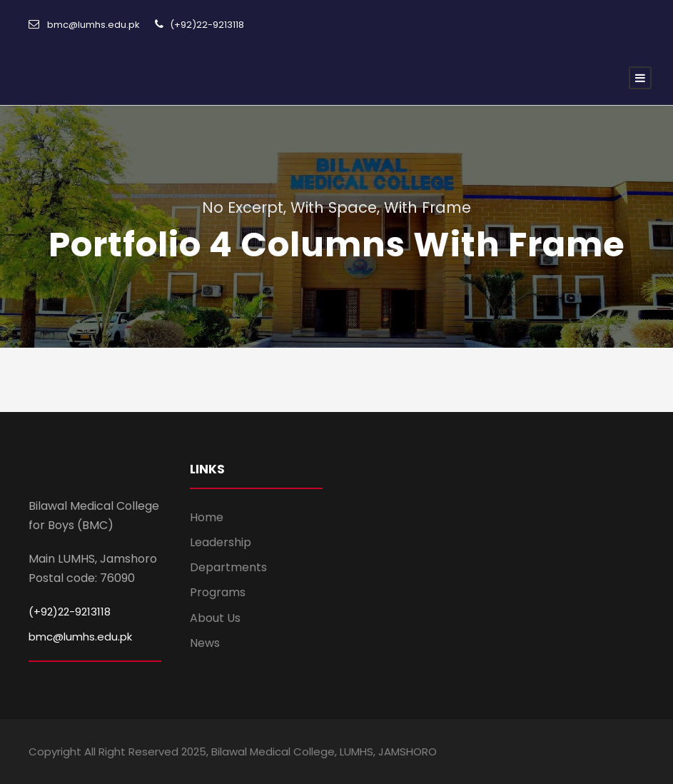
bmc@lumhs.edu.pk (80, 637)
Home (207, 517)
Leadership (221, 542)
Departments (228, 567)
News (205, 643)
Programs (218, 592)
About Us (215, 618)
